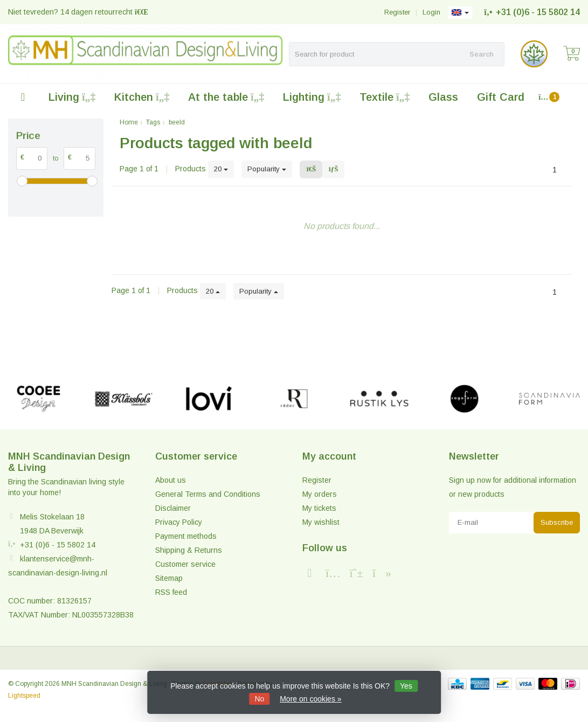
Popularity (267, 169)
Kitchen (142, 97)
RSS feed (171, 592)
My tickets (319, 508)
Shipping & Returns (189, 550)
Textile (385, 97)
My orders (320, 494)
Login (431, 12)
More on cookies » (310, 699)
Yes (406, 686)
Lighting (312, 97)
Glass (443, 97)
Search (482, 54)
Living (72, 97)
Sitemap (169, 578)
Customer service (185, 564)
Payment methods (186, 536)
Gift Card (501, 97)
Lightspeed (24, 696)
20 (221, 169)
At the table (226, 97)
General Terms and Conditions (208, 494)
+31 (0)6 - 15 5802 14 (538, 12)
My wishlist (321, 522)
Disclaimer (173, 508)
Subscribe (557, 522)
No (259, 699)
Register (397, 12)
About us (171, 480)
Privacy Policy (179, 522)
